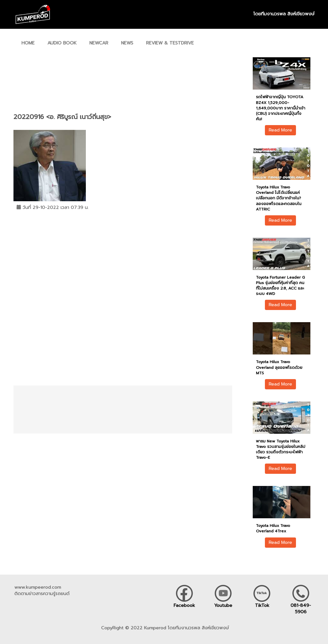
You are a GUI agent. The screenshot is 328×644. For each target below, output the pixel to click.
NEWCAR (99, 43)
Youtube (223, 605)
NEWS (127, 43)
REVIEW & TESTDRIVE (170, 43)
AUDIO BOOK (62, 43)
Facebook (184, 605)
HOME (28, 43)
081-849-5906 (301, 609)
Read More (280, 130)
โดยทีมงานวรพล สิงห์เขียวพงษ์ (284, 14)
